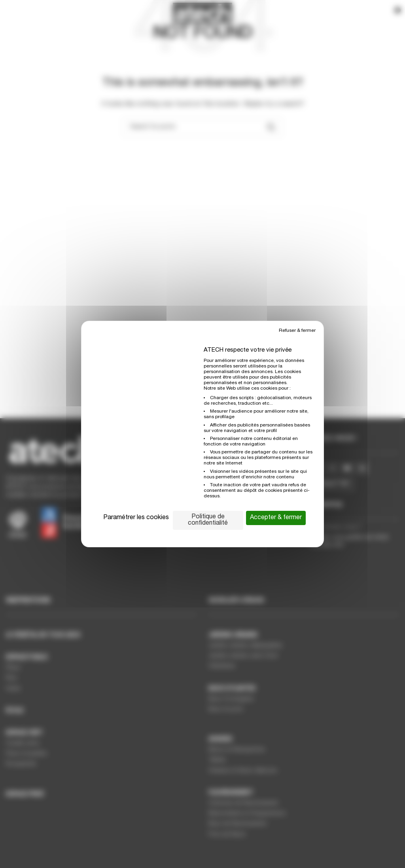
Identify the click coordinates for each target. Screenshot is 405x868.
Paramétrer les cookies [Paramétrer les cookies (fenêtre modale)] (136, 518)
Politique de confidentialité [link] (208, 520)
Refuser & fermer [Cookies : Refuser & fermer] (297, 331)
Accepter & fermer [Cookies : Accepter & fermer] (276, 518)
